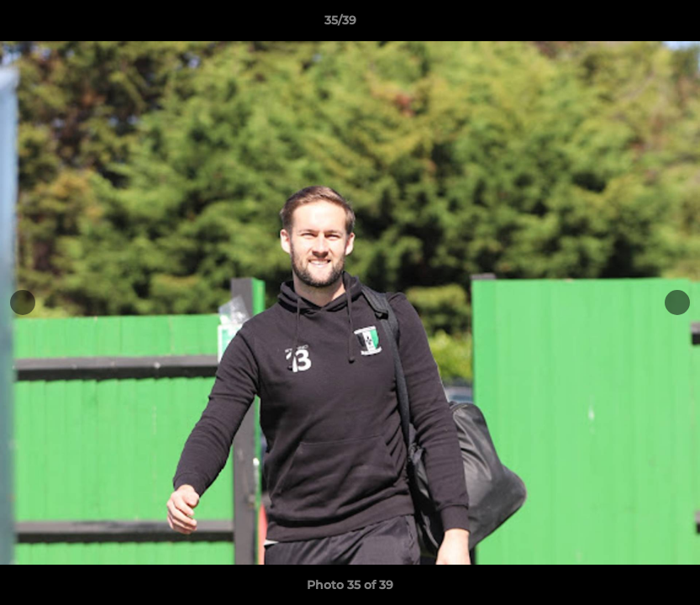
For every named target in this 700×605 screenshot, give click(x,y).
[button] (629, 24)
